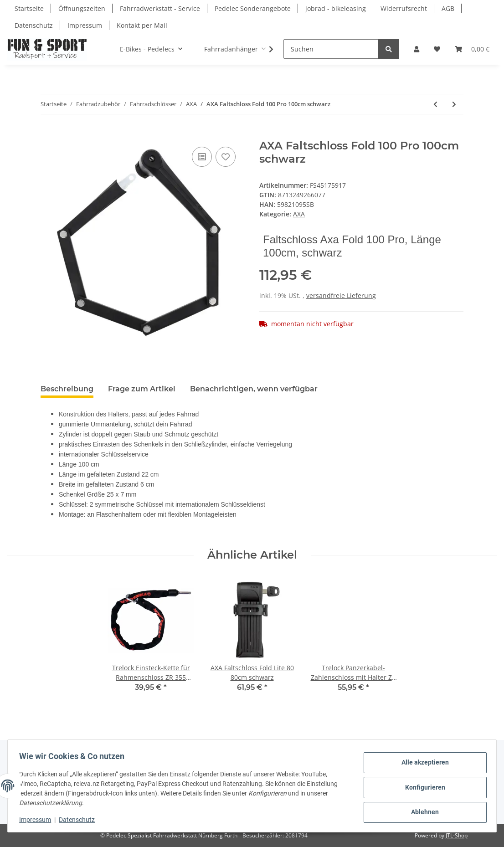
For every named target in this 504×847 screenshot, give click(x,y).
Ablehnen (422, 811)
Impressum (85, 25)
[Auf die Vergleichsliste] (202, 157)
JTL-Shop (457, 835)
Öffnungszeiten (82, 8)
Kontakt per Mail (142, 25)
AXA (299, 214)
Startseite (29, 8)
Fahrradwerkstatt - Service (160, 8)
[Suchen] (331, 49)
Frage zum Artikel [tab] (142, 389)
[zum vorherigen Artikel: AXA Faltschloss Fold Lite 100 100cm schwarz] (435, 104)
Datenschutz (34, 25)
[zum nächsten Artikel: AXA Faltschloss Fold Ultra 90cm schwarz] (454, 104)
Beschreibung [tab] (67, 389)
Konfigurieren (422, 787)
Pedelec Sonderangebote (253, 8)
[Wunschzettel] (437, 49)
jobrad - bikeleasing (336, 8)
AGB (448, 8)
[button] (417, 49)
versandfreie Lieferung (341, 295)
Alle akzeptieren (422, 764)
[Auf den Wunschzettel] (226, 157)
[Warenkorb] (472, 49)
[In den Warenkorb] (48, 134)
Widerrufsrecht (404, 8)
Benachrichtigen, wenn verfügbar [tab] (254, 389)
